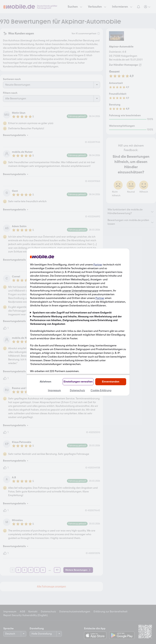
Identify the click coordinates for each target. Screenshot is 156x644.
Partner (98, 265)
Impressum (54, 390)
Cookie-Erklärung (101, 390)
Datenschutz (77, 390)
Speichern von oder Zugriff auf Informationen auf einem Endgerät (72, 313)
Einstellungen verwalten (78, 382)
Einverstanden (111, 382)
